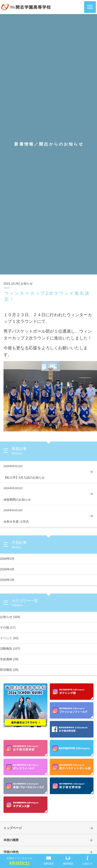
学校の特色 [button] (50, 852)
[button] (90, 7)
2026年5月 (7, 559)
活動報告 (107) (10, 649)
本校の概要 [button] (50, 840)
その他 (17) (8, 627)
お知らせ (27, 284)
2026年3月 (7, 580)
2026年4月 (7, 569)
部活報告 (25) (9, 670)
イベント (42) (9, 638)
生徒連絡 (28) (9, 659)
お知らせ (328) (10, 617)
